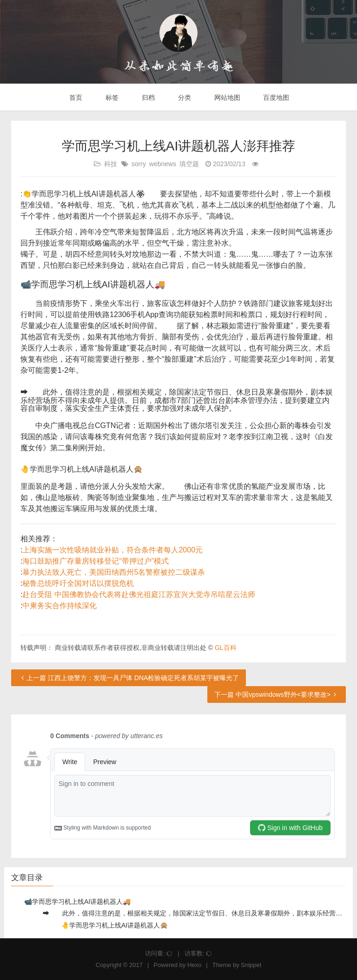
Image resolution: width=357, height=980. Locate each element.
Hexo (194, 965)
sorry (139, 164)
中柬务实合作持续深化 (59, 606)
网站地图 (226, 97)
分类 (184, 97)
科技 (111, 164)
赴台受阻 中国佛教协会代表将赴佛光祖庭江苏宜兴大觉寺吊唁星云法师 (139, 594)
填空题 (189, 164)
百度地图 (276, 97)
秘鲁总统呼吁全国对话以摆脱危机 (78, 583)
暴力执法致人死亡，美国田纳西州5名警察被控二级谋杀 (114, 572)
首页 (75, 97)
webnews (163, 164)
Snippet (251, 965)
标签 (111, 97)
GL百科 (226, 648)
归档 (147, 97)
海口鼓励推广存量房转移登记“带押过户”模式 (96, 561)
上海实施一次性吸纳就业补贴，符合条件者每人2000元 (112, 550)
